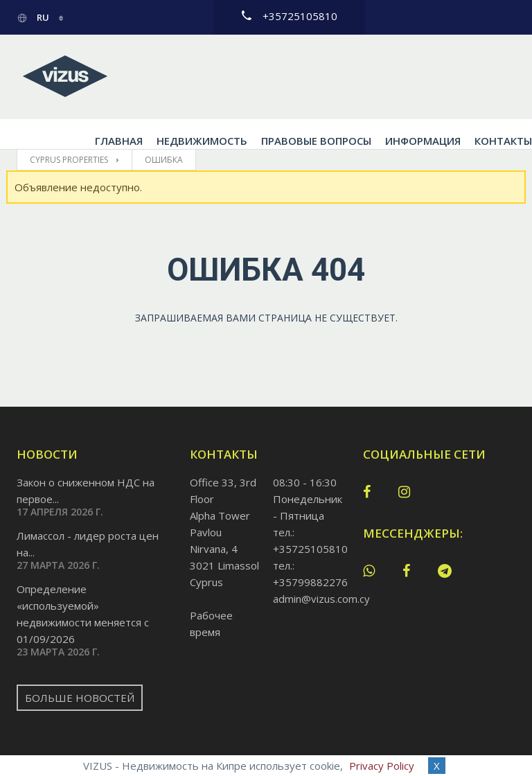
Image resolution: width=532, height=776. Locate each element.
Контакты (156, 96)
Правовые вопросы (349, 77)
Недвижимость (234, 77)
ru (34, 17)
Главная (151, 77)
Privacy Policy (382, 766)
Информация (455, 77)
